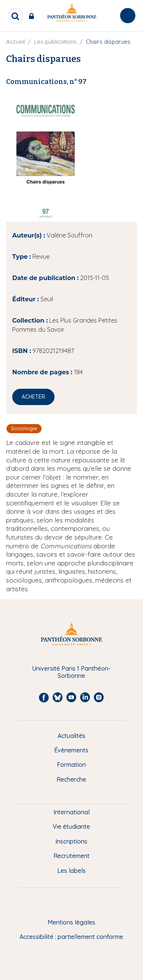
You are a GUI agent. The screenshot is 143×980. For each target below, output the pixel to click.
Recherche (71, 779)
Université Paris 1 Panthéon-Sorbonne (71, 672)
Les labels (71, 871)
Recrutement (71, 856)
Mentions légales (71, 922)
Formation (71, 765)
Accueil (15, 42)
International (71, 812)
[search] (15, 16)
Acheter (33, 397)
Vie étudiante (71, 826)
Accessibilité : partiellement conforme (71, 937)
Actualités (71, 736)
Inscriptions (71, 841)
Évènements (71, 750)
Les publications (55, 42)
